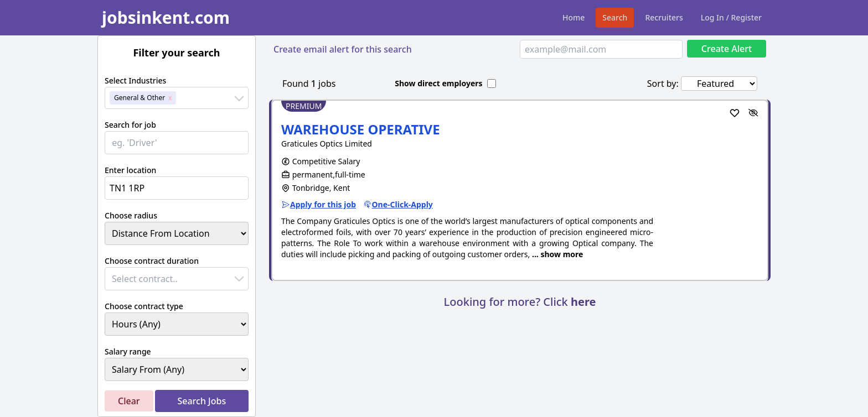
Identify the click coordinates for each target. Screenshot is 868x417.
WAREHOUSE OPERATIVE (361, 129)
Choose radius (131, 215)
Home (573, 17)
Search (615, 17)
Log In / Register (731, 17)
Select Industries (135, 80)
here (583, 302)
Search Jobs (201, 401)
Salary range (128, 351)
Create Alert (727, 49)
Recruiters (664, 17)
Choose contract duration (152, 261)
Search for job (130, 125)
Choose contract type (144, 306)
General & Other (139, 98)
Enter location (130, 170)
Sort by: (663, 84)
